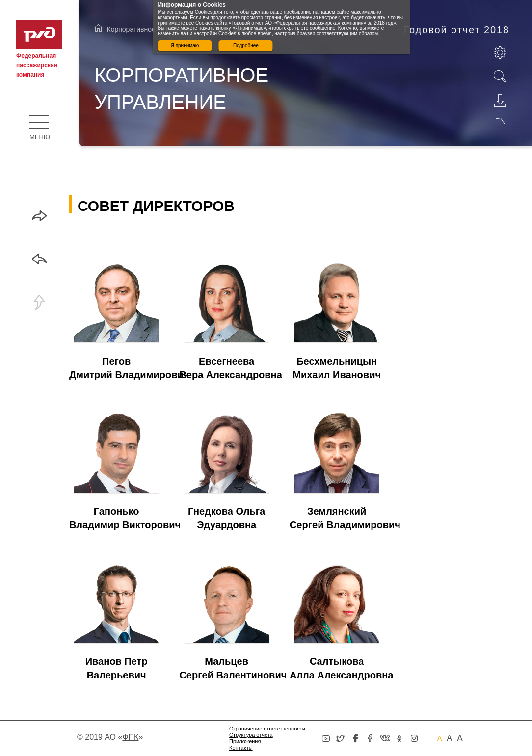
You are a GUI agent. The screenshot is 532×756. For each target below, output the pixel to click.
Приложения (245, 741)
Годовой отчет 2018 (457, 30)
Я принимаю (185, 45)
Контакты (241, 748)
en (500, 121)
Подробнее (246, 45)
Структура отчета (251, 735)
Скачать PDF (500, 101)
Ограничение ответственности (267, 729)
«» (130, 737)
